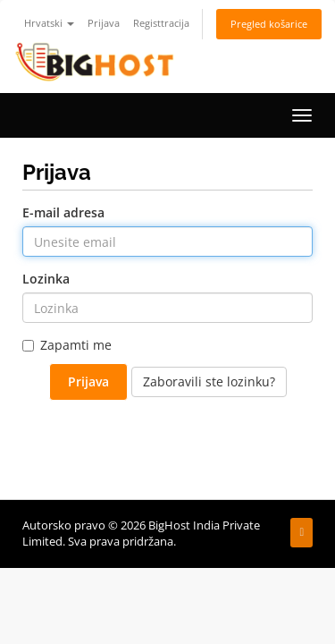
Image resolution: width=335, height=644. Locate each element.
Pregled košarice (269, 24)
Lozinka (46, 279)
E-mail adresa (63, 212)
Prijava (104, 23)
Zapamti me (67, 345)
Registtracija (161, 23)
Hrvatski (49, 23)
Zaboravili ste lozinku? (209, 381)
